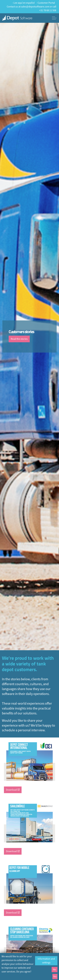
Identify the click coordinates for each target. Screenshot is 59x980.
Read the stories (19, 339)
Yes (55, 977)
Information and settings (46, 961)
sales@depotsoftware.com (35, 7)
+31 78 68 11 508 (48, 10)
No (55, 970)
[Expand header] (54, 18)
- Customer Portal (46, 3)
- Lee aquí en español (23, 3)
